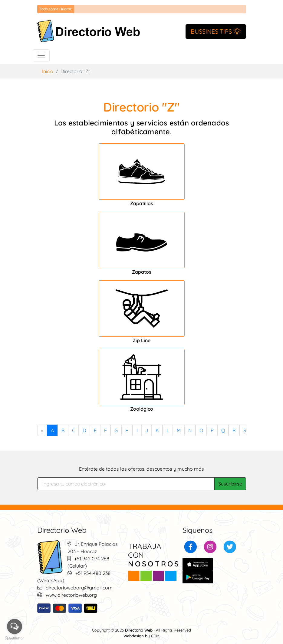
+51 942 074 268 (92, 559)
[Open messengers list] (15, 626)
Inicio (48, 71)
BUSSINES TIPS (216, 31)
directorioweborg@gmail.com (79, 588)
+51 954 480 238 (93, 573)
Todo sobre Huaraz (56, 9)
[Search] (126, 484)
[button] (191, 546)
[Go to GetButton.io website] (15, 638)
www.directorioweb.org (71, 595)
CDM (155, 636)
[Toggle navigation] (41, 55)
